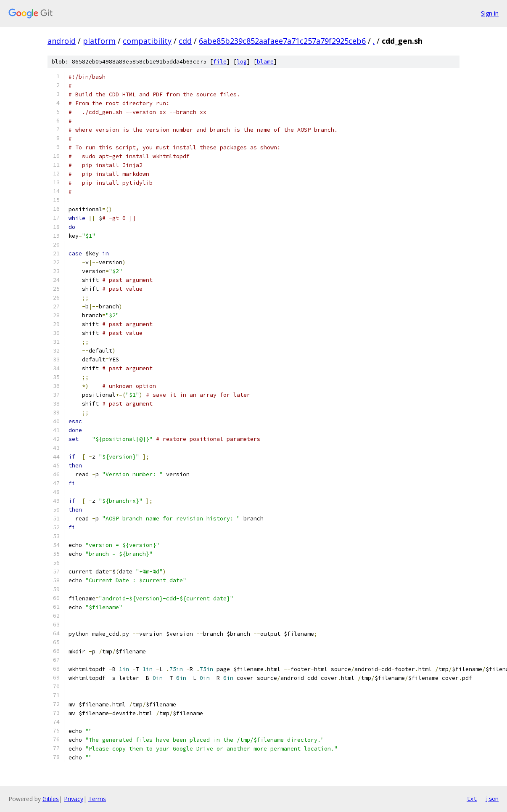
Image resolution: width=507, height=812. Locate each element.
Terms (97, 799)
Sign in (490, 13)
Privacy (74, 799)
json (492, 799)
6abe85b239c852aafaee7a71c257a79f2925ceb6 (282, 41)
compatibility (147, 41)
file (220, 62)
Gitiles (51, 799)
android (62, 41)
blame (265, 62)
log (242, 62)
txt (472, 799)
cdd (185, 41)
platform (99, 41)
